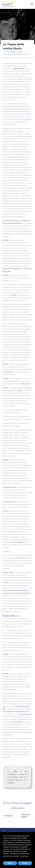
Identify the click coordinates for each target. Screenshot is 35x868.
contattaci (8, 816)
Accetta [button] (25, 863)
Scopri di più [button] (24, 856)
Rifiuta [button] (10, 863)
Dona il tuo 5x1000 (26, 816)
